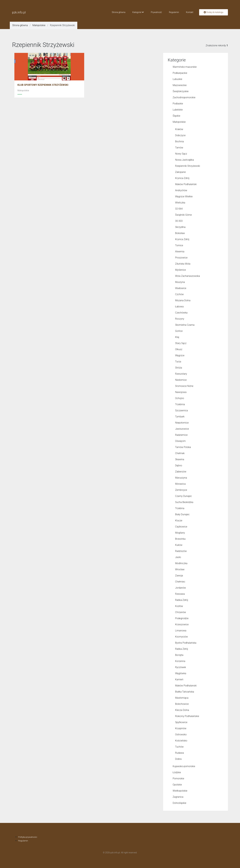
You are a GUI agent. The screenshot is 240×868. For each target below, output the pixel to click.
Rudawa (179, 753)
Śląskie (176, 116)
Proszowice (181, 258)
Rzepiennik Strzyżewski (188, 166)
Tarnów (179, 148)
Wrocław (180, 569)
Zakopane (180, 172)
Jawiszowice (182, 429)
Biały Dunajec (182, 514)
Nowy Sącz (181, 154)
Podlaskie (178, 104)
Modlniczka (181, 563)
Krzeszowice (182, 624)
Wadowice (181, 288)
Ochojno (180, 398)
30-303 (179, 221)
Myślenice (180, 270)
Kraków (179, 129)
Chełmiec (180, 582)
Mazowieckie (180, 85)
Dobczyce (180, 135)
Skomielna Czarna (185, 325)
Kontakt (190, 12)
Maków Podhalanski (186, 686)
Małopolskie (39, 25)
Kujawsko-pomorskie (184, 766)
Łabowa (179, 307)
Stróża (179, 368)
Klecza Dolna (182, 710)
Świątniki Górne (183, 215)
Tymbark (180, 417)
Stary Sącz (181, 343)
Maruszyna (181, 478)
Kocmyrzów (181, 637)
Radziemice (181, 435)
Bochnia (179, 141)
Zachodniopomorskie (184, 97)
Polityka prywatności (28, 837)
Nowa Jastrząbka (185, 160)
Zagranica (178, 797)
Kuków (179, 545)
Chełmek (180, 453)
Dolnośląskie (179, 803)
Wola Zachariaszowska (187, 276)
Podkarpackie (180, 73)
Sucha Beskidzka (184, 502)
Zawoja (179, 576)
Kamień (179, 679)
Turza (178, 362)
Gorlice (179, 331)
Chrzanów (181, 612)
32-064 (179, 209)
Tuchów (179, 747)
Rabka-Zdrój (182, 600)
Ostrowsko (181, 734)
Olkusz (179, 349)
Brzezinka (180, 539)
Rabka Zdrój (182, 649)
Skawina (180, 459)
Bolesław (180, 233)
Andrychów (181, 190)
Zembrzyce (181, 490)
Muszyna (180, 282)
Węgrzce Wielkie (184, 196)
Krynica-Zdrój (182, 178)
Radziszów (181, 551)
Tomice (179, 245)
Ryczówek (181, 667)
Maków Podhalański (186, 184)
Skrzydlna (180, 227)
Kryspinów (181, 728)
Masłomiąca (182, 698)
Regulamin (174, 12)
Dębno (179, 465)
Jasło (178, 557)
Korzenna (180, 661)
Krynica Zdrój (182, 239)
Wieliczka (180, 203)
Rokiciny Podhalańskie (187, 716)
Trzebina (180, 508)
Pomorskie (178, 779)
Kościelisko (181, 741)
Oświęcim (180, 441)
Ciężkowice (181, 527)
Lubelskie (178, 110)
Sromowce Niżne (184, 386)
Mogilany (180, 533)
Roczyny (180, 319)
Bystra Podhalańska (186, 643)
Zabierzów (181, 472)
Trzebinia (180, 404)
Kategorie (138, 12)
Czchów (179, 294)
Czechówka (181, 313)
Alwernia (180, 252)
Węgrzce (180, 355)
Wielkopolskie (180, 791)
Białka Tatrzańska (185, 692)
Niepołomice (182, 423)
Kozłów (179, 606)
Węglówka (181, 673)
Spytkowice (181, 722)
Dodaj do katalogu (214, 12)
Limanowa (181, 631)
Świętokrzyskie (181, 91)
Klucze (179, 521)
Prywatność (156, 12)
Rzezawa (180, 594)
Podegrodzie (182, 618)
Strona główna (119, 12)
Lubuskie (177, 79)
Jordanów (180, 588)
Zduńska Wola (183, 264)
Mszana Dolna (183, 300)
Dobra (178, 759)
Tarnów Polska (183, 447)
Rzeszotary (181, 374)
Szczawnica (181, 410)
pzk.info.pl (19, 12)
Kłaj (177, 337)
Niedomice (181, 380)
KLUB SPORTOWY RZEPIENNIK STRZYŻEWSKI (43, 85)
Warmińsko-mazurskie (185, 67)
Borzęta (179, 655)
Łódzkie (177, 772)
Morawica (180, 484)
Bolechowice (182, 704)
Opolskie (177, 785)
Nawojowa (181, 392)
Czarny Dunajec (183, 496)
